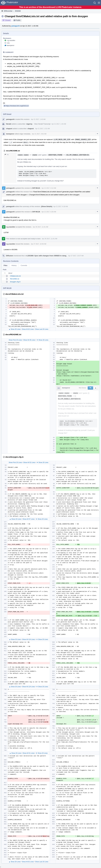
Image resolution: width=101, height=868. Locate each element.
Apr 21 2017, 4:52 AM (39, 134)
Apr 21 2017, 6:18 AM (61, 207)
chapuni (9, 129)
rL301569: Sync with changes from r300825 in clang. (46, 256)
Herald (9, 124)
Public (18, 20)
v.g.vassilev (11, 40)
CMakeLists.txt (15, 276)
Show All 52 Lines (29, 462)
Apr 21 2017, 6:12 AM (49, 188)
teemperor (11, 45)
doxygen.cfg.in (15, 282)
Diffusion (10, 256)
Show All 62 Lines (28, 329)
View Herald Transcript (42, 124)
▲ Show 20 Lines (15, 329)
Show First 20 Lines (15, 340)
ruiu (8, 43)
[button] (99, 3)
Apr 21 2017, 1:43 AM (38, 119)
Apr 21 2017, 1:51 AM (42, 129)
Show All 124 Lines (29, 639)
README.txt (15, 279)
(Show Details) (47, 206)
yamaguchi (16, 26)
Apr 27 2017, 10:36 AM (39, 244)
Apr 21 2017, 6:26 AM (49, 212)
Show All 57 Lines (29, 519)
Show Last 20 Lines (42, 329)
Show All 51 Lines (29, 753)
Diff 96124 (36, 188)
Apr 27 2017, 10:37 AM (76, 256)
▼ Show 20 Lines (42, 340)
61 (7, 155)
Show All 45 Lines (29, 340)
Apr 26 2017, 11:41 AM (40, 227)
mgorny (29, 124)
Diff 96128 (36, 212)
